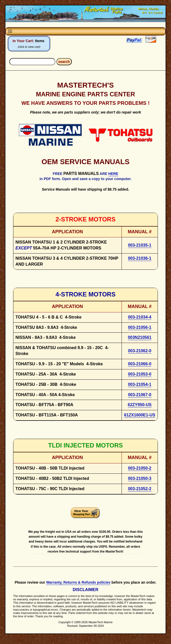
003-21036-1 (140, 258)
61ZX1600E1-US (140, 415)
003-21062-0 (140, 351)
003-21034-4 (140, 317)
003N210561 (140, 337)
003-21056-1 (140, 327)
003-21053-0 (140, 374)
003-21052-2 (140, 489)
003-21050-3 (140, 478)
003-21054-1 (140, 384)
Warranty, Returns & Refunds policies (78, 582)
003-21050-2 (140, 468)
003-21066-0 (140, 364)
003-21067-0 (140, 395)
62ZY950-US (140, 405)
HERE (113, 174)
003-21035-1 (140, 245)
